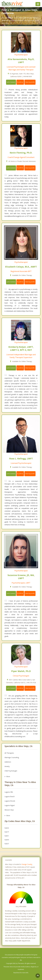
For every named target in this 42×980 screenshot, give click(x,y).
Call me (20, 82)
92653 (7, 828)
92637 (7, 844)
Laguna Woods (10, 801)
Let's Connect (11, 82)
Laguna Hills (9, 792)
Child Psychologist (11, 771)
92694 (7, 840)
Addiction (8, 762)
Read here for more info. (21, 973)
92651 (7, 836)
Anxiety (7, 766)
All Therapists (9, 753)
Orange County (27, 864)
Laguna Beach (10, 796)
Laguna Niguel (10, 805)
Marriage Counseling (12, 757)
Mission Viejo (9, 810)
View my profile (30, 82)
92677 (7, 832)
